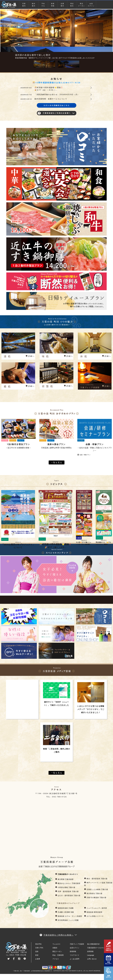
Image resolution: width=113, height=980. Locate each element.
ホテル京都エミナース (94, 916)
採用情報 (90, 951)
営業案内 (24, 5)
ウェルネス (56, 944)
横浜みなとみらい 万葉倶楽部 (68, 883)
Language (91, 955)
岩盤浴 (55, 948)
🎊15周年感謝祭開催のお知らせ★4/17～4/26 (56, 83)
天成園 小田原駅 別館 (65, 912)
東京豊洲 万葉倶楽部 (64, 879)
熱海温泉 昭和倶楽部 (93, 912)
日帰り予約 (39, 948)
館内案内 (34, 5)
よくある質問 (75, 959)
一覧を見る (57, 462)
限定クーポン (82, 5)
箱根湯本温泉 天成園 (64, 908)
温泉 (37, 951)
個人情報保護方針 (93, 944)
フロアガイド (75, 955)
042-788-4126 (59, 797)
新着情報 (53, 5)
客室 (37, 955)
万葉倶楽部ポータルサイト (67, 874)
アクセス (56, 959)
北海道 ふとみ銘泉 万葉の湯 (96, 889)
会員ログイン (91, 5)
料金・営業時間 (58, 955)
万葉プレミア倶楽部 (77, 944)
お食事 (38, 959)
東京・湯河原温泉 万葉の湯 (96, 879)
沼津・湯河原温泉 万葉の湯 (67, 891)
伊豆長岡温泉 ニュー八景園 (67, 920)
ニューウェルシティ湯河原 (96, 908)
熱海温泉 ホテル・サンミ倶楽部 (69, 916)
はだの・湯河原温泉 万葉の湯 (68, 895)
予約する (43, 5)
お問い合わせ (92, 959)
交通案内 (62, 5)
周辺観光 (72, 5)
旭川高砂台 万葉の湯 (93, 893)
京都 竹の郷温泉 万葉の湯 (95, 897)
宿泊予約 (38, 944)
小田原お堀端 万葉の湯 (65, 887)
